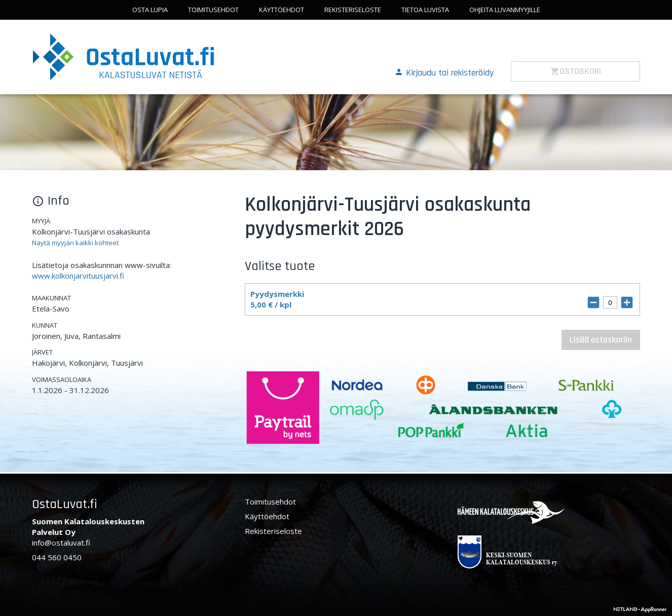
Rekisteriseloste (353, 10)
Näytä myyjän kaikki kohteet (75, 243)
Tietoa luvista (425, 10)
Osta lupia (150, 10)
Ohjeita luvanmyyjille (505, 10)
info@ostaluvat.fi (61, 543)
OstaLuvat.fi (65, 504)
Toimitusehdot (213, 10)
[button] (444, 72)
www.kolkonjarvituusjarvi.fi (78, 276)
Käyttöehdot (282, 10)
